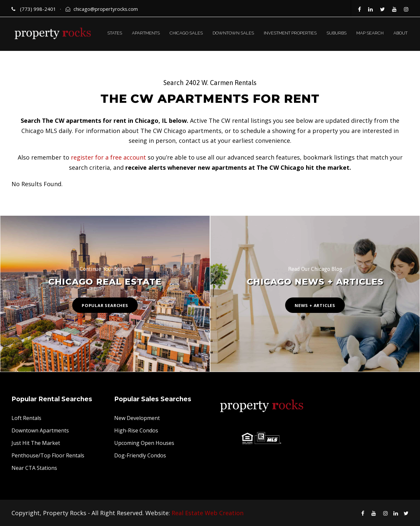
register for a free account (108, 157)
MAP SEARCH (370, 33)
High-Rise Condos (136, 430)
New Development (137, 418)
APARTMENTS (146, 33)
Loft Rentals (26, 418)
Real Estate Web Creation (208, 513)
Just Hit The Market (36, 443)
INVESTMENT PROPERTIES (290, 33)
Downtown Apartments (40, 430)
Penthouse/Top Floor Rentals (48, 455)
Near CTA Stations (34, 468)
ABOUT (400, 33)
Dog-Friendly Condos (140, 455)
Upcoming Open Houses (144, 443)
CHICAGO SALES (186, 33)
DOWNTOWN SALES (233, 33)
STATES (115, 33)
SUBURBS (336, 33)
